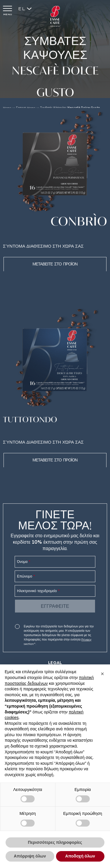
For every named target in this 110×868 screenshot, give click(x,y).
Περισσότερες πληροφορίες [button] (55, 842)
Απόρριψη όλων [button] (30, 856)
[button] (102, 674)
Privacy (86, 639)
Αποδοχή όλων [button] (80, 856)
